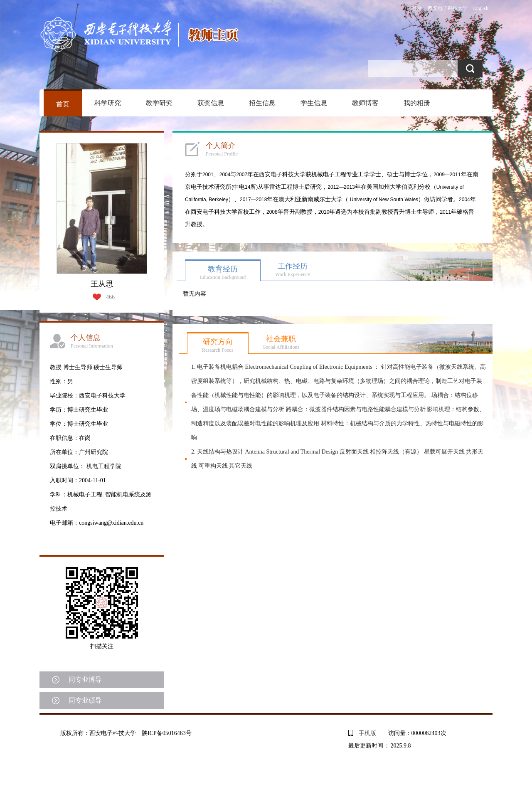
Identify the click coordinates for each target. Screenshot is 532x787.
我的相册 (417, 103)
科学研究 (108, 103)
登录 (417, 8)
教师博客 (365, 103)
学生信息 (314, 103)
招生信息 (262, 103)
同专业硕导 (85, 700)
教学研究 (159, 103)
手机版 (367, 733)
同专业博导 (85, 680)
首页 (63, 104)
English (481, 8)
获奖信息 (211, 103)
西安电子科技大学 (448, 8)
